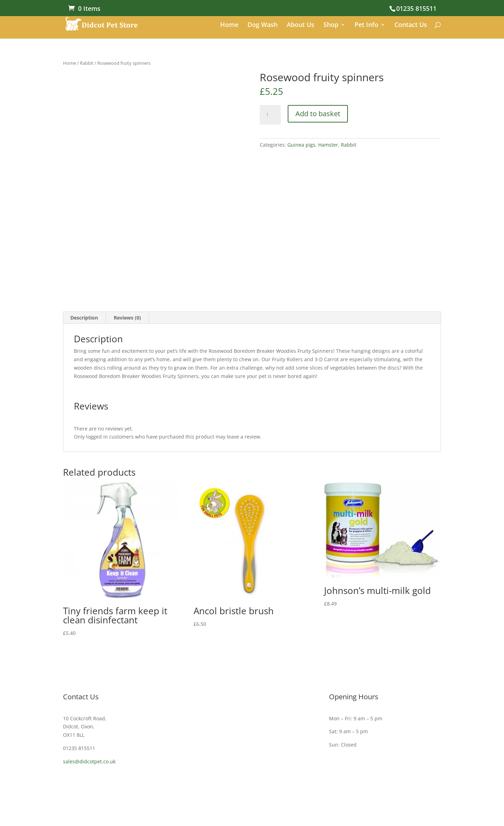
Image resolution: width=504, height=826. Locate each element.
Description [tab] (84, 318)
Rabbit (87, 63)
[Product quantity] (270, 115)
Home (229, 25)
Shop (331, 25)
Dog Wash (262, 25)
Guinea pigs (301, 145)
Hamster (328, 145)
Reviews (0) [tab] (127, 318)
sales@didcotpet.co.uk (89, 761)
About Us (300, 25)
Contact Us (411, 25)
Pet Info (366, 25)
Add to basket (318, 114)
